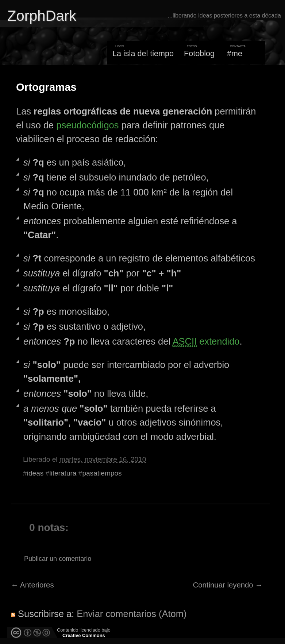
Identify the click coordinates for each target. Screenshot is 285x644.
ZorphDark (42, 16)
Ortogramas (46, 87)
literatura (63, 473)
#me (235, 53)
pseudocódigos (87, 125)
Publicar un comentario (58, 559)
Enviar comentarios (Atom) (132, 614)
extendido (206, 342)
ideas (35, 473)
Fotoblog (199, 53)
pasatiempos (102, 473)
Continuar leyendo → (228, 585)
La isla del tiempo (143, 53)
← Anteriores (32, 585)
